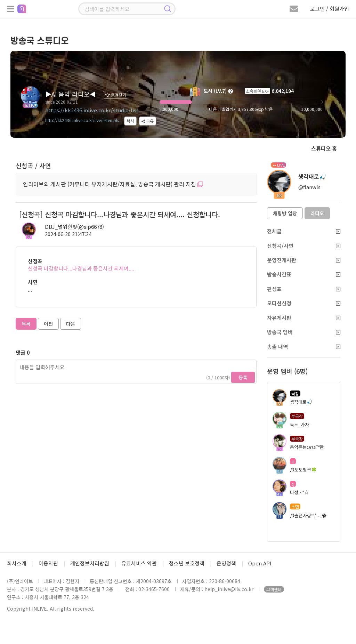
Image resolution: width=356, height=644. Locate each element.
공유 (148, 121)
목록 (26, 324)
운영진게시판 (304, 260)
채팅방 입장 (285, 213)
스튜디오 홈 (324, 148)
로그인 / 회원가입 (330, 9)
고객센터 (274, 589)
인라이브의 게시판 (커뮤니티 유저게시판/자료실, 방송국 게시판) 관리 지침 (113, 184)
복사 (130, 121)
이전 (48, 324)
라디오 (317, 213)
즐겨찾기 (116, 95)
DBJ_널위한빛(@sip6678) (74, 227)
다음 (71, 324)
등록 (243, 377)
